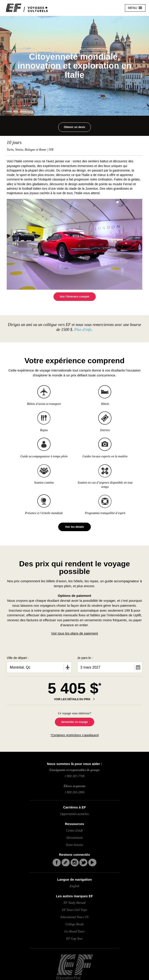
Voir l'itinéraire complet (75, 297)
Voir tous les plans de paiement (74, 633)
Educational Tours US (75, 917)
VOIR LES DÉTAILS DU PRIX (72, 699)
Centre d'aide (74, 831)
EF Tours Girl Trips (74, 910)
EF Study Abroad (74, 903)
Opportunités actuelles (74, 814)
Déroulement (74, 838)
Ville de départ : (18, 658)
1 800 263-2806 (74, 792)
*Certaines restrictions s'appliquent (74, 735)
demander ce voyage (74, 722)
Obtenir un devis (74, 127)
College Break (75, 924)
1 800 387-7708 (74, 776)
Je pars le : (85, 658)
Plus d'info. (83, 330)
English (74, 886)
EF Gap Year (74, 939)
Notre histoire (74, 845)
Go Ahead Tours (74, 931)
